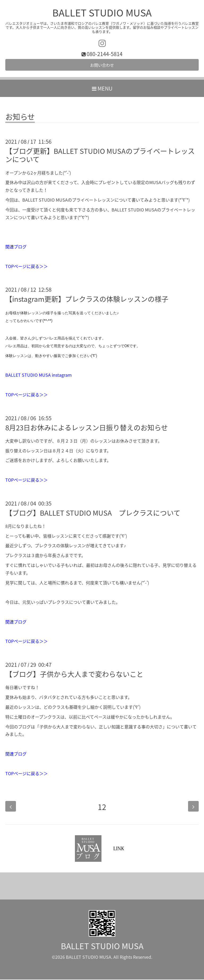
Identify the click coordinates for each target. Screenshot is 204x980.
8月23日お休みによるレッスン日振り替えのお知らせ (87, 428)
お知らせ (20, 118)
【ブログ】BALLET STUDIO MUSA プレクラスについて (93, 514)
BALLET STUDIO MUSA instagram (39, 376)
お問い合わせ (102, 65)
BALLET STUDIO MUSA (102, 12)
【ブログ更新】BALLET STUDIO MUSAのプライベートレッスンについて (100, 156)
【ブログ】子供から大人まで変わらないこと (74, 675)
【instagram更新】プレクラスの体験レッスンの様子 (87, 300)
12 (102, 807)
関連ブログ (16, 247)
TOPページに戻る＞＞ (27, 267)
